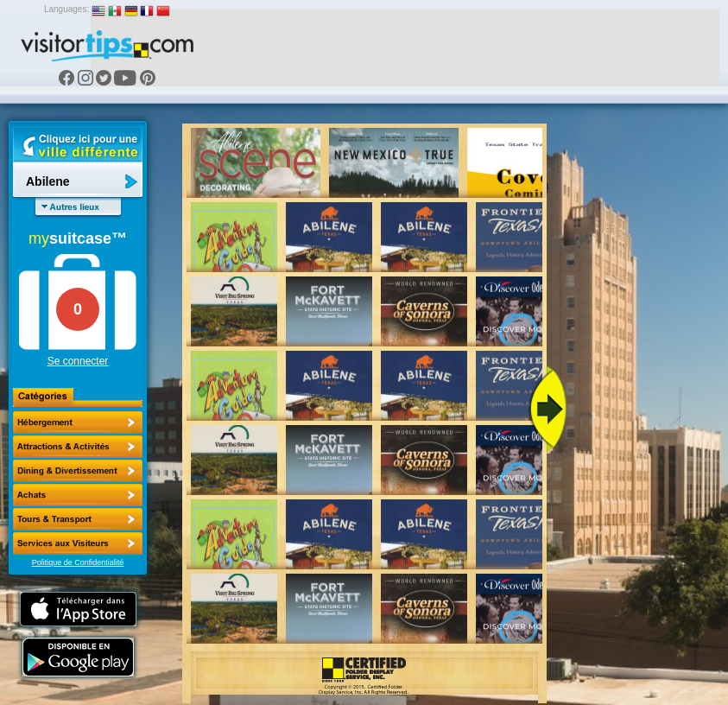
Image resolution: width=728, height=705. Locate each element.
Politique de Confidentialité (78, 562)
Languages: (66, 9)
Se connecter (78, 361)
